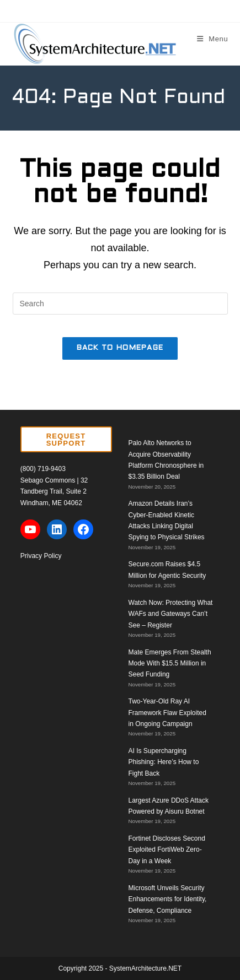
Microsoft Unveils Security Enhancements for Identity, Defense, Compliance (168, 899)
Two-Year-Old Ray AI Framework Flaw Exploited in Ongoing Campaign (167, 713)
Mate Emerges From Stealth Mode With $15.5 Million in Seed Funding (170, 664)
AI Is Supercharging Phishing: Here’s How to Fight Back (164, 762)
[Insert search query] (120, 304)
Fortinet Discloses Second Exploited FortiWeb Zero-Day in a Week (167, 850)
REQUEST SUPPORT (66, 440)
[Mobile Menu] (213, 39)
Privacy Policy (41, 556)
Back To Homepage (120, 348)
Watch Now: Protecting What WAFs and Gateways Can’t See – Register (171, 614)
